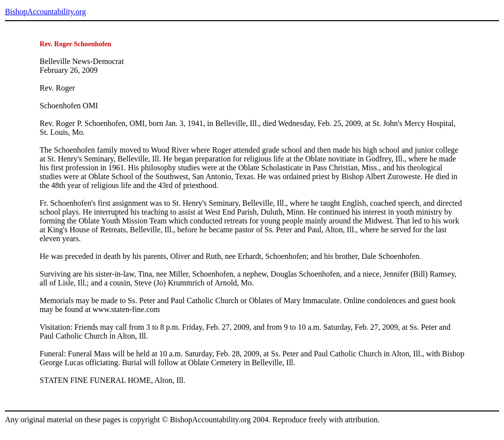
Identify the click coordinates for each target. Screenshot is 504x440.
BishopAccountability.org (45, 12)
